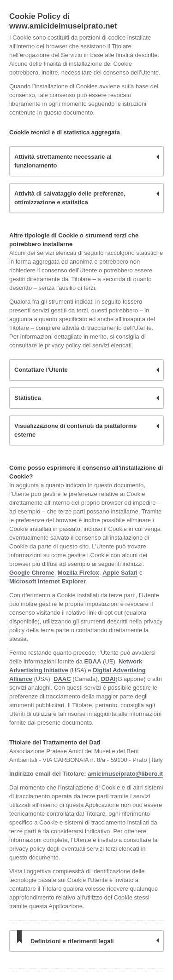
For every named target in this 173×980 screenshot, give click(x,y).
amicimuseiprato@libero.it (125, 774)
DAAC (62, 679)
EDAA (93, 661)
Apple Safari (120, 573)
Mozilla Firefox (78, 573)
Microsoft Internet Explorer (48, 581)
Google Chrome (32, 573)
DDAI (108, 679)
